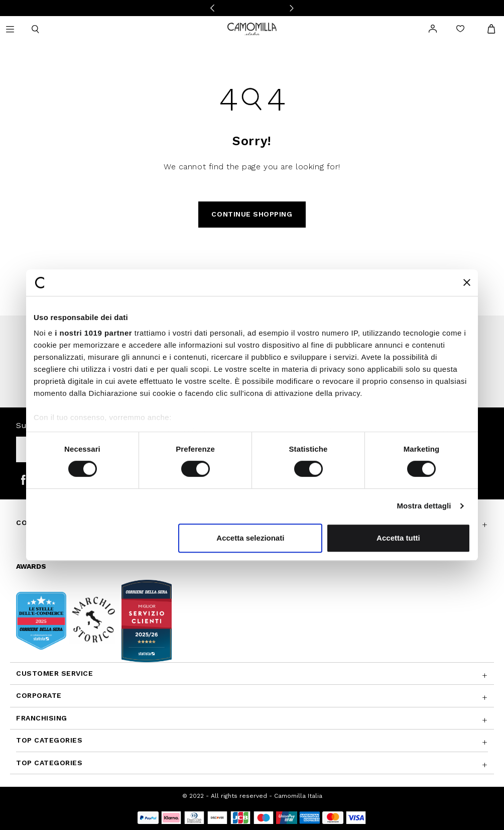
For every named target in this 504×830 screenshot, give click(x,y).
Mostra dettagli (424, 506)
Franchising (42, 718)
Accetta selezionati (250, 538)
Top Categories (49, 740)
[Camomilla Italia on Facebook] (23, 480)
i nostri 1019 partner (93, 333)
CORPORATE (39, 695)
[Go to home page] (252, 28)
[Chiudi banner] (467, 282)
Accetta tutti (398, 538)
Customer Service (55, 673)
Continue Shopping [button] (252, 214)
